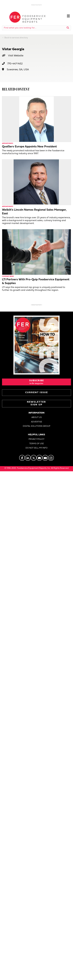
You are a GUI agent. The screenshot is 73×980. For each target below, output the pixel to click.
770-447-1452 (15, 64)
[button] (36, 382)
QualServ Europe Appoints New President (29, 147)
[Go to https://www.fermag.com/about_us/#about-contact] (39, 458)
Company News (8, 276)
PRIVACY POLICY (36, 439)
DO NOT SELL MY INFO (36, 448)
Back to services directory (16, 38)
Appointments (8, 143)
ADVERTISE (37, 422)
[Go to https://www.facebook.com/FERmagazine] (22, 458)
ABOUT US (37, 417)
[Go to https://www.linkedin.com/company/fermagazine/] (28, 458)
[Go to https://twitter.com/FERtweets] (34, 458)
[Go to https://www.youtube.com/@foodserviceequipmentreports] (45, 458)
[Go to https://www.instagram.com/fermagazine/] (51, 458)
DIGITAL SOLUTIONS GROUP (36, 426)
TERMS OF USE (37, 444)
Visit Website (16, 56)
